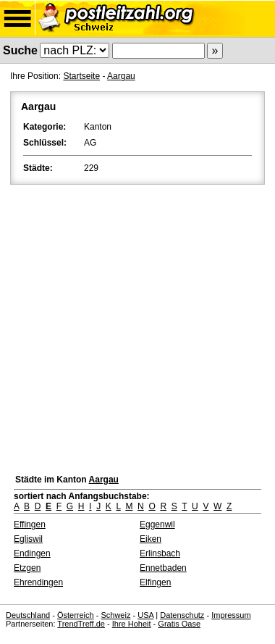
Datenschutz (182, 615)
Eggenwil (157, 524)
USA (145, 615)
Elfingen (155, 582)
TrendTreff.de (81, 624)
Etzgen (27, 568)
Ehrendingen (38, 582)
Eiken (151, 539)
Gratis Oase (179, 624)
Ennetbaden (163, 568)
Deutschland (28, 615)
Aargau (121, 76)
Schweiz (115, 615)
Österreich (76, 615)
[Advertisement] (137, 326)
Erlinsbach (160, 553)
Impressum (231, 615)
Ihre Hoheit (132, 624)
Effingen (30, 524)
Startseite (81, 76)
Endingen (32, 553)
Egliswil (28, 539)
